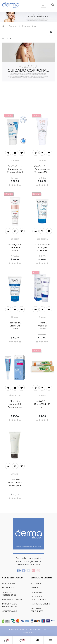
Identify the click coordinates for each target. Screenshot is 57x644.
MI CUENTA (36, 583)
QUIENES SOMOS (10, 583)
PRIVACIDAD (8, 588)
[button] (51, 32)
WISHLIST (35, 588)
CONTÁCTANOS (9, 611)
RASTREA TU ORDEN (40, 604)
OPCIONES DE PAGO (12, 599)
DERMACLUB (37, 592)
